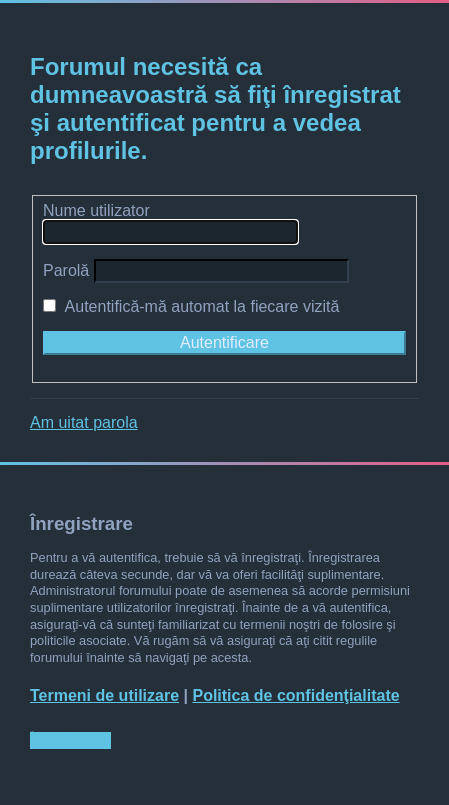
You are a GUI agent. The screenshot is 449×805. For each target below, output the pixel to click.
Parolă (66, 270)
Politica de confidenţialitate (295, 695)
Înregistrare (70, 740)
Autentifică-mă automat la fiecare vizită (191, 306)
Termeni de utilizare (104, 695)
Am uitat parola (84, 422)
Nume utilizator (96, 210)
